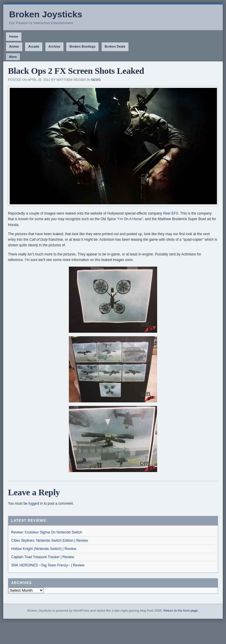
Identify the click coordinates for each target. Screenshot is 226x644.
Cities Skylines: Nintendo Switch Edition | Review (50, 541)
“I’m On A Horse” (130, 219)
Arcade (34, 46)
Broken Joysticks (46, 14)
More (13, 57)
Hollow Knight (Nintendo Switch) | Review (44, 549)
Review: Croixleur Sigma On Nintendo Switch (47, 532)
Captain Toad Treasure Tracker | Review (43, 557)
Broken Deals (115, 46)
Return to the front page (181, 610)
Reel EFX (171, 213)
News (96, 80)
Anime (14, 46)
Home (14, 36)
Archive (54, 46)
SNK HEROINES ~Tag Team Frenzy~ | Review (48, 565)
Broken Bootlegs (82, 46)
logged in (36, 504)
